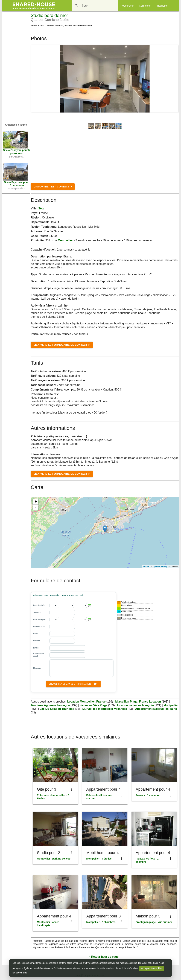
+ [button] (36, 502)
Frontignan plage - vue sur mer (154, 922)
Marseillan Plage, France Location (138, 702)
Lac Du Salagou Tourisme (57, 709)
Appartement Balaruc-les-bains (156, 709)
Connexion (145, 6)
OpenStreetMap (160, 566)
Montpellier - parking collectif (54, 859)
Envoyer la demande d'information (73, 683)
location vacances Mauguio (135, 705)
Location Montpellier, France (86, 702)
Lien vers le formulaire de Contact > (62, 345)
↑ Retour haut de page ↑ (105, 957)
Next (174, 79)
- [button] (36, 507)
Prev (36, 79)
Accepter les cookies (152, 968)
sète (41, 208)
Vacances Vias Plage (93, 705)
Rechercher (127, 6)
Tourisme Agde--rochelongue (50, 705)
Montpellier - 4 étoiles (99, 859)
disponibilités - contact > (53, 187)
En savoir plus (20, 973)
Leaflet (146, 566)
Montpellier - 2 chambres (101, 922)
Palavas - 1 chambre (148, 795)
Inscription (162, 6)
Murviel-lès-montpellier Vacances (105, 709)
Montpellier (65, 240)
